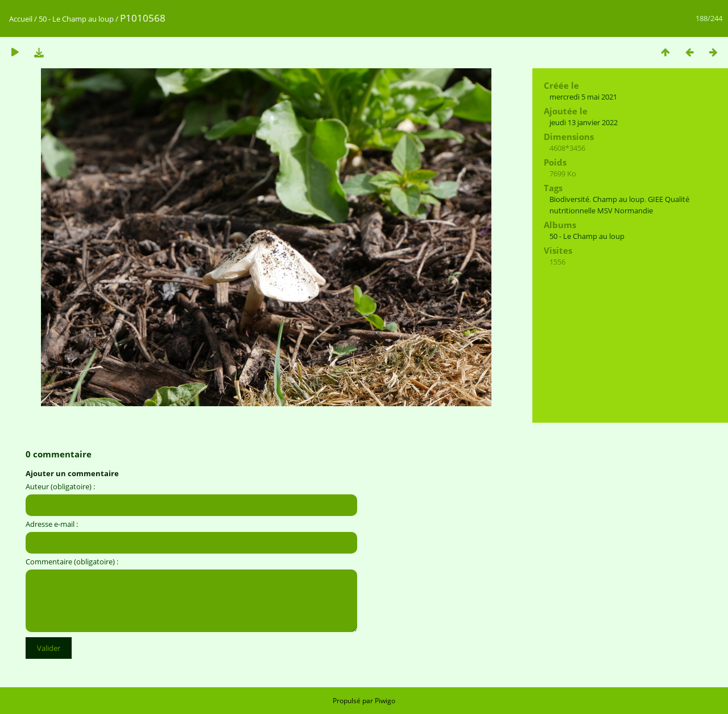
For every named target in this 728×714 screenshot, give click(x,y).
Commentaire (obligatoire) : (72, 562)
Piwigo (385, 701)
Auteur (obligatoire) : (60, 486)
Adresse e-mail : (52, 524)
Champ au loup (619, 199)
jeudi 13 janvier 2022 (584, 122)
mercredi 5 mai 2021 (583, 97)
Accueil (21, 19)
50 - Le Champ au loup (76, 19)
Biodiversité (569, 199)
